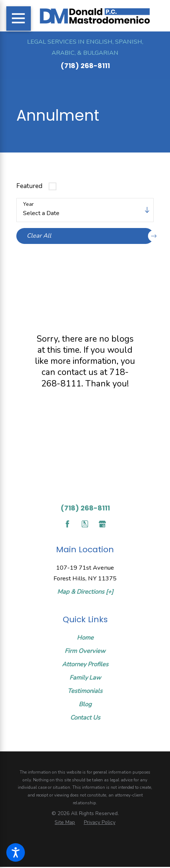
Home (85, 638)
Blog (85, 704)
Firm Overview (85, 651)
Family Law (85, 678)
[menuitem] (85, 638)
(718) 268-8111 (85, 66)
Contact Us (85, 718)
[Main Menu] (19, 19)
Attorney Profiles (85, 664)
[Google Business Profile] (102, 524)
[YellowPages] (85, 524)
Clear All (90, 236)
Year (28, 205)
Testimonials (85, 691)
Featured (29, 186)
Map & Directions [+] (85, 592)
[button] (16, 852)
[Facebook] (67, 524)
